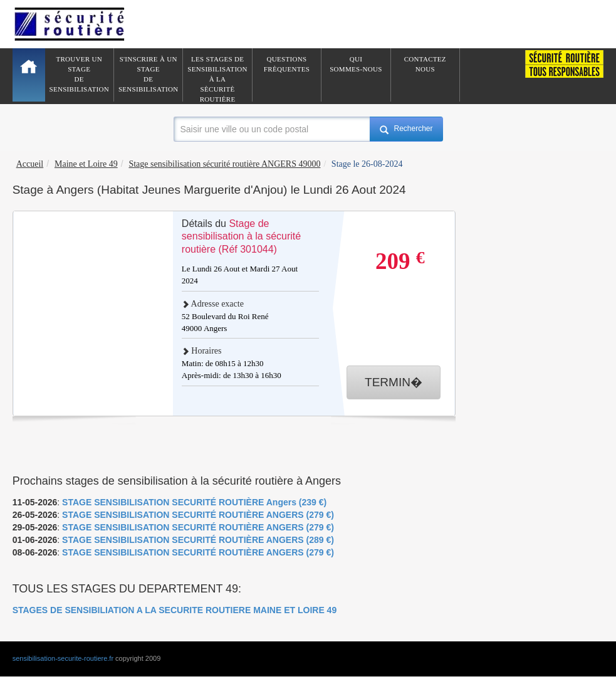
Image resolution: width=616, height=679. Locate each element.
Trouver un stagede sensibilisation (79, 74)
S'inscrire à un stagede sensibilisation (149, 74)
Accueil (30, 164)
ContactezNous (425, 64)
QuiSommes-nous (356, 64)
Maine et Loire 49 (86, 164)
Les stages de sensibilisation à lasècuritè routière (217, 78)
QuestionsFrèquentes (287, 64)
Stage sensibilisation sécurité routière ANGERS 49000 (224, 164)
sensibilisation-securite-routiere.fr (63, 658)
